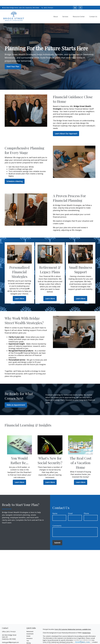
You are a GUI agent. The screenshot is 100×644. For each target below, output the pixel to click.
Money (29, 637)
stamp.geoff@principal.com (10, 637)
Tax (28, 635)
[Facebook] (80, 2)
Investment (30, 628)
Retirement (30, 626)
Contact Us (91, 2)
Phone (86, 508)
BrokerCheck (86, 627)
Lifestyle (29, 639)
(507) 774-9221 (47, 2)
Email (70, 508)
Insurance (29, 633)
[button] (56, 11)
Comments (57, 520)
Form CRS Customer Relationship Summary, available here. (73, 624)
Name (55, 508)
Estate (28, 630)
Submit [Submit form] (57, 537)
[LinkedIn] (75, 2)
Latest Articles (31, 642)
